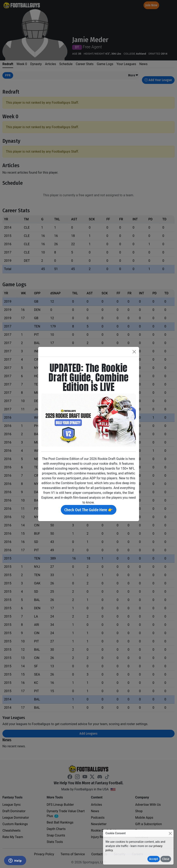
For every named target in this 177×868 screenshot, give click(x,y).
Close (166, 859)
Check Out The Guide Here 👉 (89, 510)
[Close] (170, 833)
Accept (154, 859)
